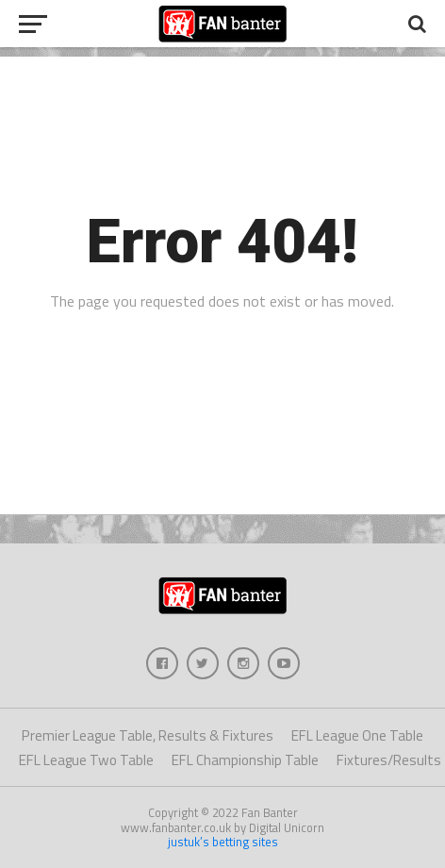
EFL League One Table (357, 735)
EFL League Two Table (86, 760)
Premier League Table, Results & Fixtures (148, 735)
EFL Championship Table (245, 760)
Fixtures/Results (389, 760)
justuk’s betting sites (223, 842)
